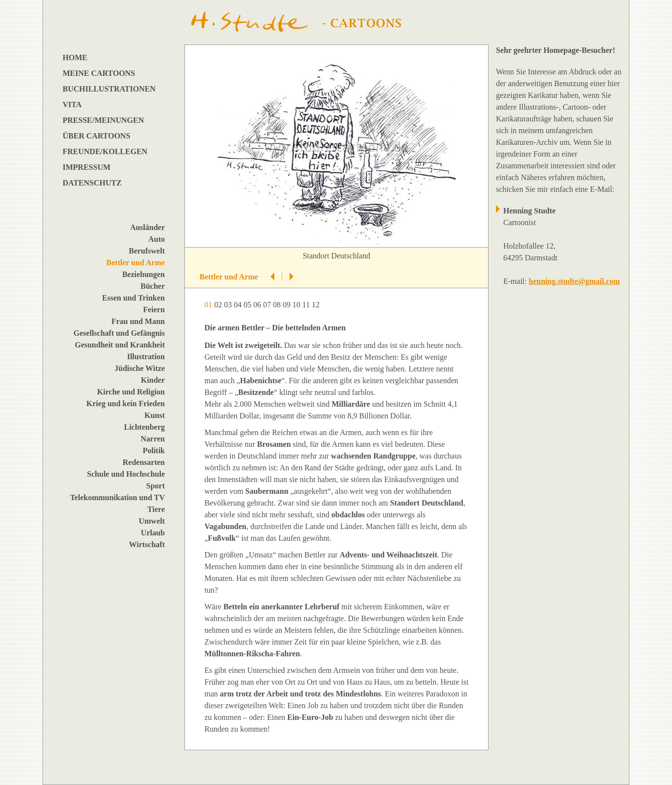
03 (229, 305)
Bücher (153, 286)
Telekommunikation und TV (117, 497)
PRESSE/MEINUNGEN (103, 120)
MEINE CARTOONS (99, 73)
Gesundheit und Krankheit (120, 345)
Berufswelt (147, 251)
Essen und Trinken (134, 298)
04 (239, 305)
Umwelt (152, 521)
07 (268, 305)
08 (278, 305)
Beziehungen (144, 274)
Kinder (153, 380)
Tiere (156, 509)
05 (248, 305)
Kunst (155, 415)
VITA (72, 104)
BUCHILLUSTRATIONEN (109, 89)
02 (219, 305)
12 (316, 305)
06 (258, 305)
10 (297, 305)
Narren (153, 439)
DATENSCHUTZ (92, 183)
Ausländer (147, 227)
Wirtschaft (147, 544)
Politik (154, 450)
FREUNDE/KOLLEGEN (105, 151)
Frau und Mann (138, 321)
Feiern (154, 310)
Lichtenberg (144, 427)
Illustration (146, 357)
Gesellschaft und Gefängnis (119, 333)
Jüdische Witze (140, 368)
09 (288, 305)
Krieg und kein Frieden (126, 404)
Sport (156, 486)
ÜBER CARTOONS (96, 136)
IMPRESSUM (87, 167)
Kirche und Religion (131, 392)
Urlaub (153, 533)
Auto (157, 239)
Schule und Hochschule (126, 474)
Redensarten (144, 462)
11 (307, 305)
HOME (75, 58)
